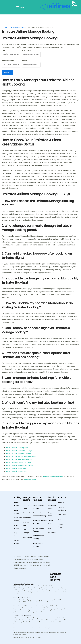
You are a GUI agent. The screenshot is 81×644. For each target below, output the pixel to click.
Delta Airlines (16, 512)
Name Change (26, 531)
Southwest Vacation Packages (40, 514)
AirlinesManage (30, 479)
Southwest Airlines (18, 519)
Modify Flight (28, 537)
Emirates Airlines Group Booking (19, 465)
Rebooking (27, 518)
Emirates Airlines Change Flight (19, 459)
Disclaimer (52, 533)
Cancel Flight (28, 513)
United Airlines (16, 542)
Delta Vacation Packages (39, 507)
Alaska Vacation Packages (39, 545)
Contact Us (62, 515)
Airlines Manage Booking (53, 476)
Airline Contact (52, 522)
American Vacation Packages (40, 522)
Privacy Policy (60, 526)
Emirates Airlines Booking (17, 471)
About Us (61, 503)
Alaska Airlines (16, 527)
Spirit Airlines (16, 534)
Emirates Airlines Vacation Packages (21, 456)
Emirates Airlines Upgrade (17, 448)
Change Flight (26, 507)
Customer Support (52, 507)
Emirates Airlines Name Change (19, 451)
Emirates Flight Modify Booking (19, 462)
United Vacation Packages (39, 530)
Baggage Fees (52, 514)
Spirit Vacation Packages (39, 537)
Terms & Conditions (62, 509)
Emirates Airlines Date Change (19, 453)
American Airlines (17, 504)
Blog (59, 519)
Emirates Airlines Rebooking (18, 468)
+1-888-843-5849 (75, 10)
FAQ (50, 528)
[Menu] (18, 7)
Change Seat (26, 524)
